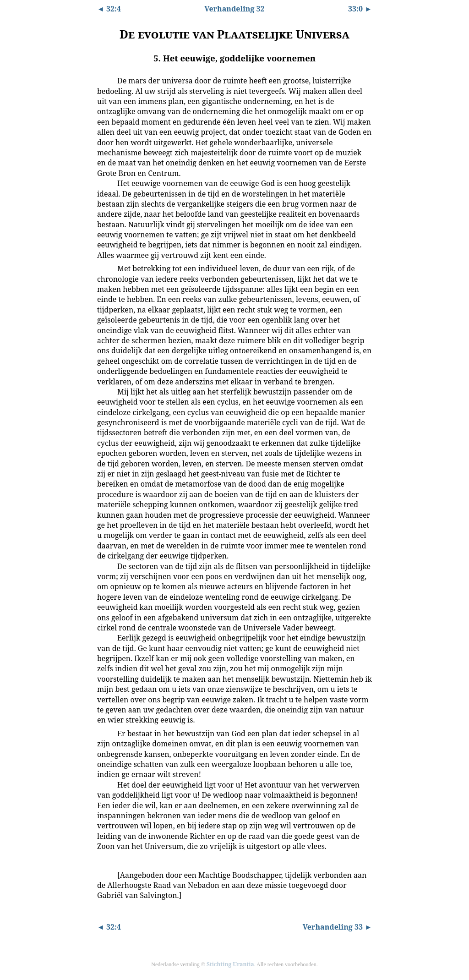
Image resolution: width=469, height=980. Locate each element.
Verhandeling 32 (234, 9)
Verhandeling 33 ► (337, 927)
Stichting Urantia (230, 964)
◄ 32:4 (109, 9)
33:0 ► (360, 9)
